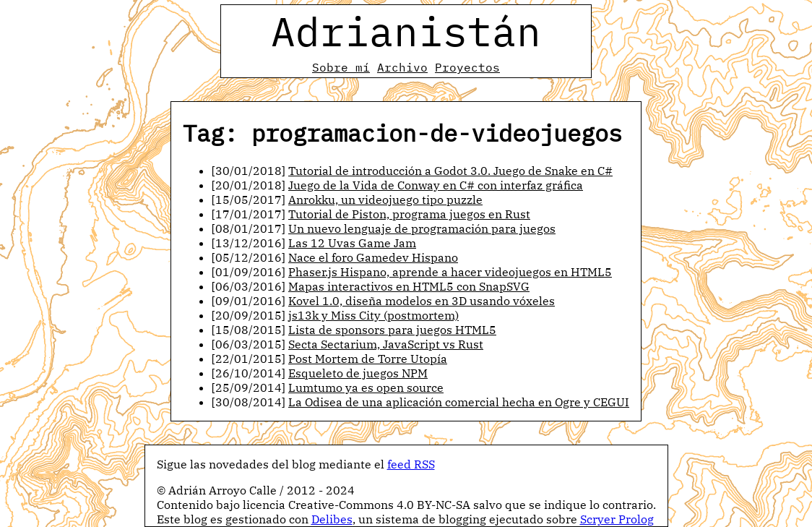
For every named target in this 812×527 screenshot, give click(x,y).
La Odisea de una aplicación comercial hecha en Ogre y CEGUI (459, 402)
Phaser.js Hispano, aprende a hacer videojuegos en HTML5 (450, 272)
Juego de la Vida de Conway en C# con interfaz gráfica (436, 185)
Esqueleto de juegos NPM (358, 373)
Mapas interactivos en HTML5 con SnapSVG (409, 286)
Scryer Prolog (617, 519)
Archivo (402, 67)
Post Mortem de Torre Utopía (368, 359)
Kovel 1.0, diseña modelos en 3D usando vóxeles (422, 301)
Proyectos (467, 67)
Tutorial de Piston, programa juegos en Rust (409, 214)
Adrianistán (406, 31)
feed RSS (411, 464)
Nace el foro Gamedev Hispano (373, 257)
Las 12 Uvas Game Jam (352, 243)
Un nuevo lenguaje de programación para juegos (422, 228)
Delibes (332, 519)
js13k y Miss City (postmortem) (373, 315)
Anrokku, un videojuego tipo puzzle (385, 200)
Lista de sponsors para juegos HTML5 (392, 330)
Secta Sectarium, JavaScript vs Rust (386, 344)
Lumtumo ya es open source (366, 387)
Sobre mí (341, 67)
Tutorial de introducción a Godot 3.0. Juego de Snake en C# (450, 171)
